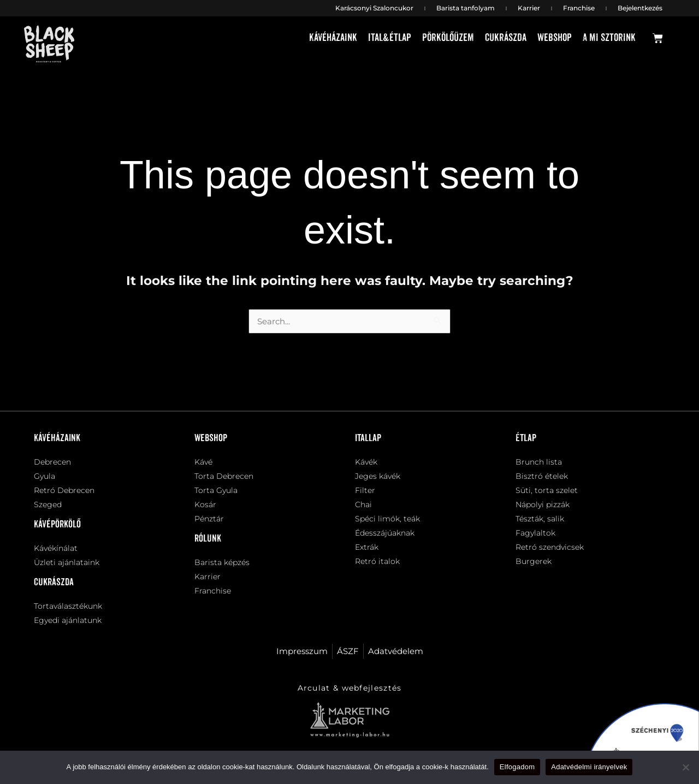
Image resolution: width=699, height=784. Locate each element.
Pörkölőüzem (448, 38)
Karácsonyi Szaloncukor (374, 8)
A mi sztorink (609, 38)
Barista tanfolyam (466, 8)
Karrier (529, 8)
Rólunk (208, 539)
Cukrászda (506, 38)
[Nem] (685, 767)
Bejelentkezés (640, 8)
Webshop (555, 38)
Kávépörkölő (57, 525)
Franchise (579, 8)
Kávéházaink (333, 38)
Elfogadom (517, 767)
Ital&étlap (390, 38)
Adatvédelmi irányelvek (589, 767)
